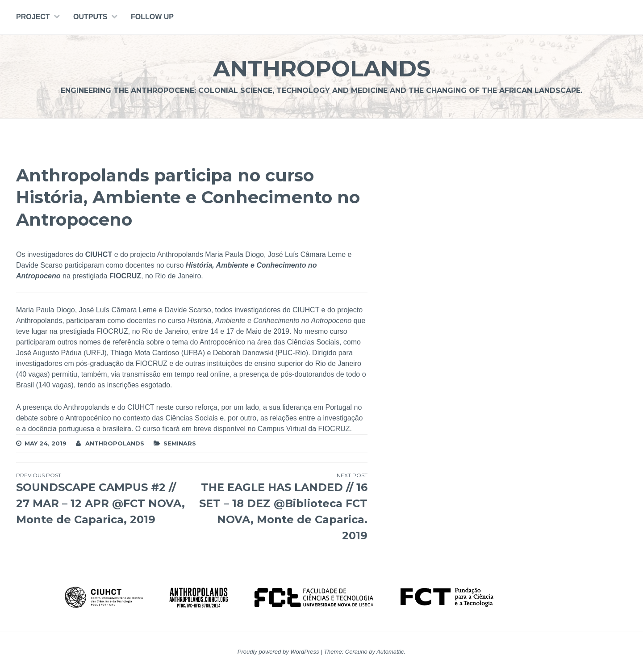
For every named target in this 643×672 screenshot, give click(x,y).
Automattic (390, 652)
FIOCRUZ (125, 276)
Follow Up (152, 17)
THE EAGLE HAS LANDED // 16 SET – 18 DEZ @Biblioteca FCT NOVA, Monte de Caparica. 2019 (279, 507)
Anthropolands (322, 69)
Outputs (90, 17)
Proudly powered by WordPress (278, 652)
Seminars (180, 443)
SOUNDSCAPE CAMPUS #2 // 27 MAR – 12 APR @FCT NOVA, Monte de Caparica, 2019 (104, 499)
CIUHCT (99, 254)
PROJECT (33, 17)
